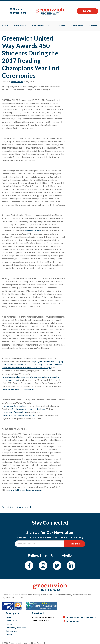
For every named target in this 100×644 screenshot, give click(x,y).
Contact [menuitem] (93, 26)
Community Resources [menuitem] (42, 26)
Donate (87, 11)
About (9, 617)
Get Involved (11, 631)
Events (9, 624)
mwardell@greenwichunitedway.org (19, 389)
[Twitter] (57, 566)
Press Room (18, 13)
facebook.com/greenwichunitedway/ (29, 409)
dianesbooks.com (33, 231)
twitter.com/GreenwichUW (15, 412)
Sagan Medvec (17, 82)
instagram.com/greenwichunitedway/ (19, 415)
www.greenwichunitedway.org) (16, 406)
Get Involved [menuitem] (77, 26)
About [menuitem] (5, 26)
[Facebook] (29, 566)
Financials (17, 9)
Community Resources (16, 627)
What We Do (12, 621)
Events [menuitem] (62, 26)
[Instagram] (43, 566)
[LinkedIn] (71, 566)
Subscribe (75, 544)
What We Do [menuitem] (20, 26)
